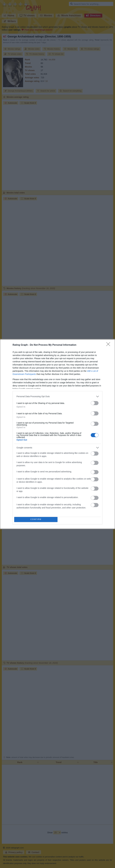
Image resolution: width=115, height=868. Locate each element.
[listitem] (57, 396)
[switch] (95, 403)
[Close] (109, 345)
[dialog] (57, 434)
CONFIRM (36, 519)
